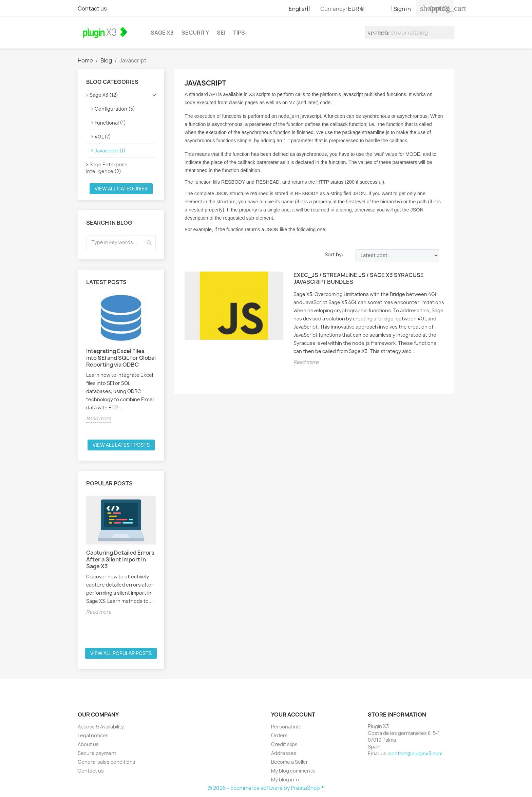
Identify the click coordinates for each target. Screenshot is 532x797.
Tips (239, 33)
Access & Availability (101, 727)
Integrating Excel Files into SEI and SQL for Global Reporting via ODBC (121, 358)
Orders (279, 735)
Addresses (284, 753)
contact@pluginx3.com (416, 753)
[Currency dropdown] (359, 9)
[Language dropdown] (302, 9)
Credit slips (284, 744)
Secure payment (97, 753)
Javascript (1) (110, 151)
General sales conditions (107, 762)
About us (88, 744)
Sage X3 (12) (104, 95)
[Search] (410, 33)
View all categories (121, 189)
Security (195, 33)
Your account (293, 715)
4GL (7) (103, 137)
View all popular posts (121, 653)
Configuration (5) (115, 109)
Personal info (286, 727)
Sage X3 (162, 33)
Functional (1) (110, 123)
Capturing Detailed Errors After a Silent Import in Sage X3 (120, 559)
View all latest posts (121, 445)
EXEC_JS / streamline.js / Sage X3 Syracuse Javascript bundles (359, 279)
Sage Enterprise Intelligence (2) (107, 168)
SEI (221, 33)
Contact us (92, 8)
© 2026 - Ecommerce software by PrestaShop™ (266, 788)
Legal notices (93, 735)
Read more (99, 418)
